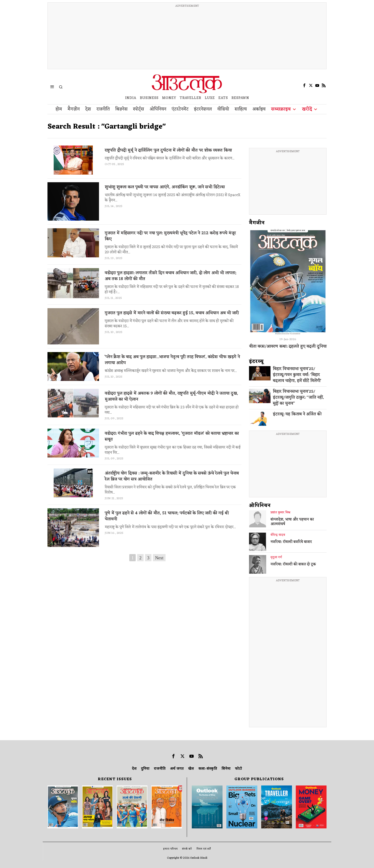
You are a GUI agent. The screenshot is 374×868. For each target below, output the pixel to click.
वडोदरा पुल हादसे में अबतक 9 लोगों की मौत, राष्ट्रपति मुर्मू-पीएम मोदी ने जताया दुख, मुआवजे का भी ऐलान (171, 396)
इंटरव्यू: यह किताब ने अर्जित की (297, 414)
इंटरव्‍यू (256, 362)
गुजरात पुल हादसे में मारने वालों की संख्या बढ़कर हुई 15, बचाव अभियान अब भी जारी (172, 313)
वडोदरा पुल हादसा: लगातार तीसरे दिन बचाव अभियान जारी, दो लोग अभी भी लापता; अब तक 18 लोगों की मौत (171, 276)
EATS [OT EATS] (223, 98)
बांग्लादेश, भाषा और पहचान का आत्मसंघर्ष (292, 522)
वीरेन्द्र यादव (278, 535)
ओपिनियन (260, 506)
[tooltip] (304, 85)
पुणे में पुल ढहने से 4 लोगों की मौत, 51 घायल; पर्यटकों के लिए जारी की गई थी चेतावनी (167, 516)
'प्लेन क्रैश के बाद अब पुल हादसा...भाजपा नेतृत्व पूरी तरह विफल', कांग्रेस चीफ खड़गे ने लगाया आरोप (172, 360)
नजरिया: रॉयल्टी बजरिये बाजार (291, 542)
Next (159, 558)
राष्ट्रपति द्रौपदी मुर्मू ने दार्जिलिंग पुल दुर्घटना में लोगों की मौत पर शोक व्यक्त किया (168, 150)
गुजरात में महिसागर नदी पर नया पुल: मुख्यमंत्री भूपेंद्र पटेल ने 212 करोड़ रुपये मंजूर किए (170, 236)
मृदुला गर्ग (276, 557)
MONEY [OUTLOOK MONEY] (169, 98)
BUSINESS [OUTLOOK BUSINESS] (149, 98)
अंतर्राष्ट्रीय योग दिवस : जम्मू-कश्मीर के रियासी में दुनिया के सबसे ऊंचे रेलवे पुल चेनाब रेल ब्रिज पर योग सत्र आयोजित (172, 476)
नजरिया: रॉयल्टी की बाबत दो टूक (293, 565)
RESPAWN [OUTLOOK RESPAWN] (240, 98)
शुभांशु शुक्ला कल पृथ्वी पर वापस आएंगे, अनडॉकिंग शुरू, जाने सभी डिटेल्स (165, 187)
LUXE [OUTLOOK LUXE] (210, 98)
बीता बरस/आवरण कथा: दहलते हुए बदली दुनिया (288, 346)
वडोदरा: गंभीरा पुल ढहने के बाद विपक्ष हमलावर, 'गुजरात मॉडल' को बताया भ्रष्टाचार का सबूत (172, 437)
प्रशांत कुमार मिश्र (280, 513)
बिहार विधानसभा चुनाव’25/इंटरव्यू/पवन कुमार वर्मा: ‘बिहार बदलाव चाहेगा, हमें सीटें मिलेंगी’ (297, 375)
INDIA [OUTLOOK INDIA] (131, 98)
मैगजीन (257, 223)
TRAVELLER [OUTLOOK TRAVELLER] (190, 98)
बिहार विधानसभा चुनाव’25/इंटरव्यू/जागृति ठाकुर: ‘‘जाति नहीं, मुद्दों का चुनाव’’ (298, 398)
